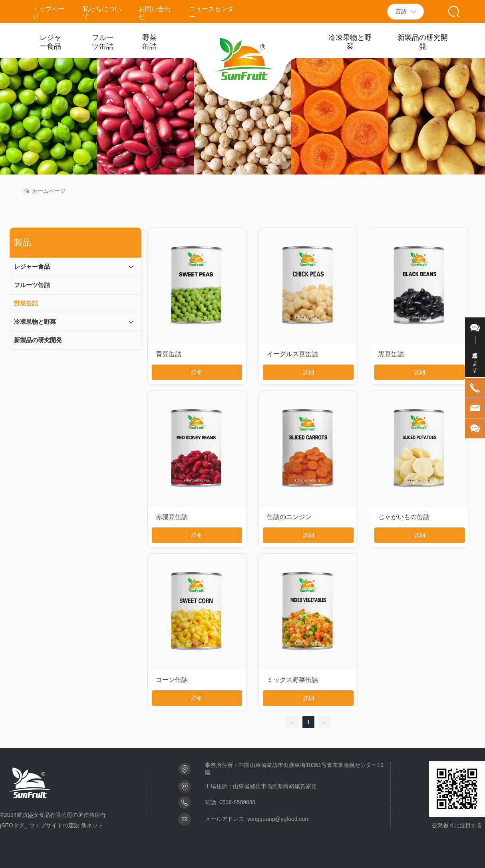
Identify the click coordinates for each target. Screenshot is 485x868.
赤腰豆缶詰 (172, 517)
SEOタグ (13, 825)
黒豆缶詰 (391, 354)
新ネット (92, 825)
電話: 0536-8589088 (230, 802)
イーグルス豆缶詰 (292, 354)
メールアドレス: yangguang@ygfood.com (257, 819)
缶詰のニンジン (289, 517)
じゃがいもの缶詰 (404, 517)
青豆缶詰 (169, 354)
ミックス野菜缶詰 (292, 680)
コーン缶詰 (172, 680)
